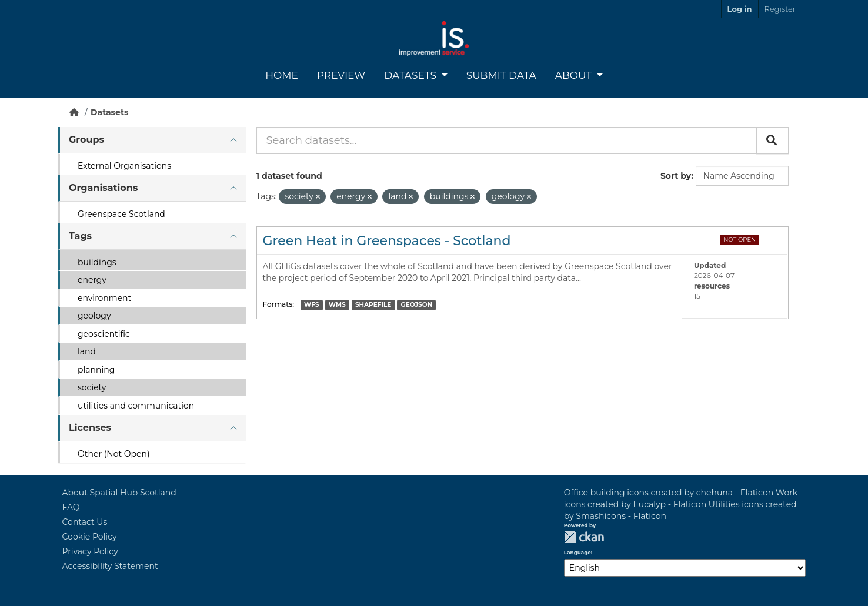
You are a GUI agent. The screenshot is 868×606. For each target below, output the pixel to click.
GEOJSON (417, 305)
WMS (337, 305)
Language (577, 553)
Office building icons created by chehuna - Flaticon (669, 493)
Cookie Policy (90, 537)
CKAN (584, 537)
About (575, 75)
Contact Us (85, 522)
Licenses (90, 428)
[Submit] (772, 140)
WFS (311, 305)
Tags (80, 236)
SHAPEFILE (373, 305)
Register (780, 9)
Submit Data (501, 75)
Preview (341, 75)
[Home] (74, 112)
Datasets (411, 75)
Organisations (103, 188)
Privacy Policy (90, 551)
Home (282, 75)
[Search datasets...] (507, 140)
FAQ (71, 507)
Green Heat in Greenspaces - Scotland (387, 241)
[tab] (152, 140)
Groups (86, 140)
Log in (740, 9)
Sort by (676, 176)
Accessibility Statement (110, 566)
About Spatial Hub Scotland (119, 493)
